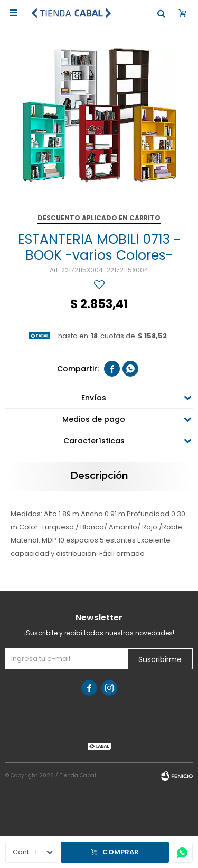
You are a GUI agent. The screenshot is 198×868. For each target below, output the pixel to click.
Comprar (121, 852)
